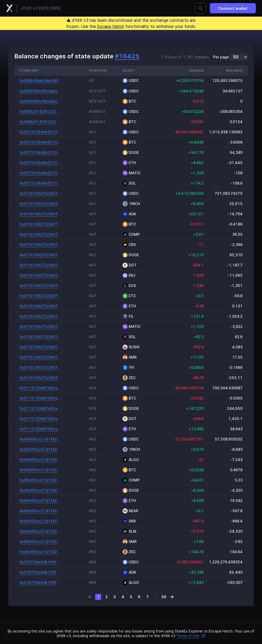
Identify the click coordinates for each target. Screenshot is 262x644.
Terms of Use (191, 636)
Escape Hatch (111, 26)
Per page (221, 57)
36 (164, 597)
